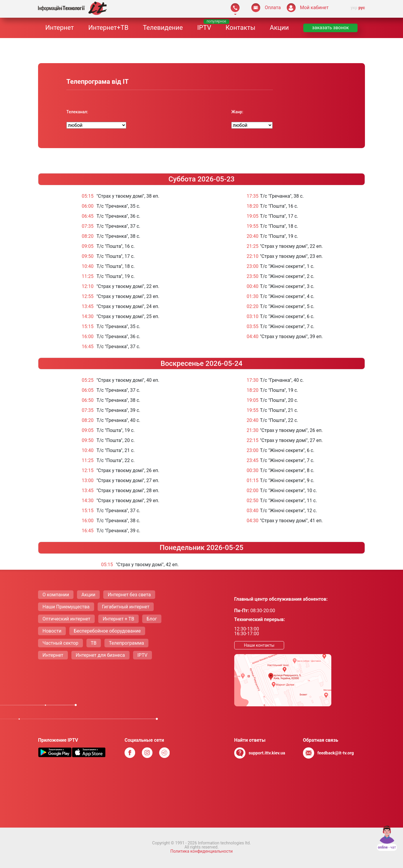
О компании (56, 595)
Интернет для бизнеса (100, 655)
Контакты (240, 28)
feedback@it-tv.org (336, 753)
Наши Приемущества (66, 607)
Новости (52, 631)
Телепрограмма (126, 643)
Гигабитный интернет (126, 607)
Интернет (59, 28)
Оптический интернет (66, 619)
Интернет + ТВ (118, 619)
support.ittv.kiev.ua (267, 753)
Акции (279, 28)
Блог (152, 619)
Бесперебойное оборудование (107, 631)
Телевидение (163, 28)
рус (362, 8)
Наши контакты (259, 645)
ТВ (94, 643)
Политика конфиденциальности (201, 851)
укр (354, 8)
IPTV (204, 28)
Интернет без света (129, 595)
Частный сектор (60, 643)
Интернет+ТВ (108, 28)
